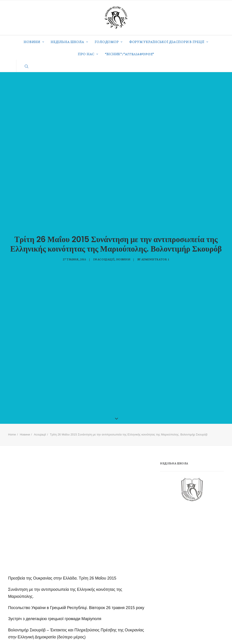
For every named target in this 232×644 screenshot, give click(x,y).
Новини (34, 42)
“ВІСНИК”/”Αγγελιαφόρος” (130, 54)
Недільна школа (69, 42)
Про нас (88, 54)
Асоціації (106, 255)
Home (12, 427)
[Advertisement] (194, 534)
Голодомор (109, 42)
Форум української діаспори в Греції (169, 42)
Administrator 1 (155, 255)
